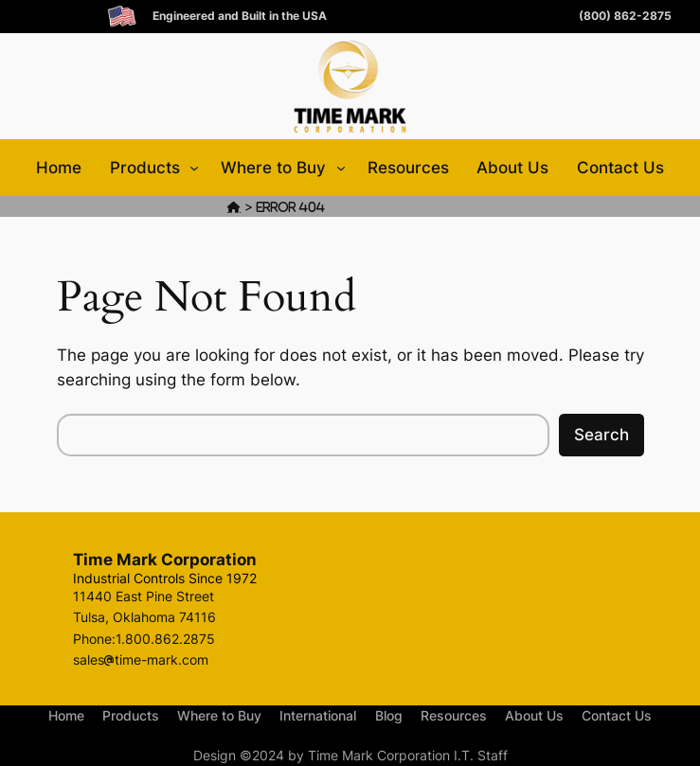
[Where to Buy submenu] (341, 168)
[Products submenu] (194, 168)
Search (601, 435)
